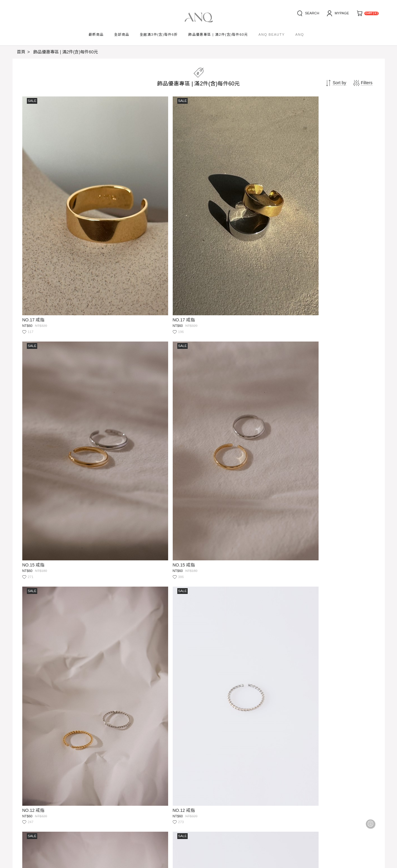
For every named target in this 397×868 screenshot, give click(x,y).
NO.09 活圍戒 (215, 528)
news (56, 771)
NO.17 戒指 (34, 226)
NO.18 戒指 (213, 377)
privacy (108, 771)
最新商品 (96, 34)
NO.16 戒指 (213, 678)
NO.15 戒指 (213, 226)
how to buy (27, 771)
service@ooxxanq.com (65, 814)
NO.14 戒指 (34, 528)
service (81, 771)
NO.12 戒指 (34, 377)
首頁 (21, 52)
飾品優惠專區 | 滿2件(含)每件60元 (66, 52)
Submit (200, 795)
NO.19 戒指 (34, 678)
